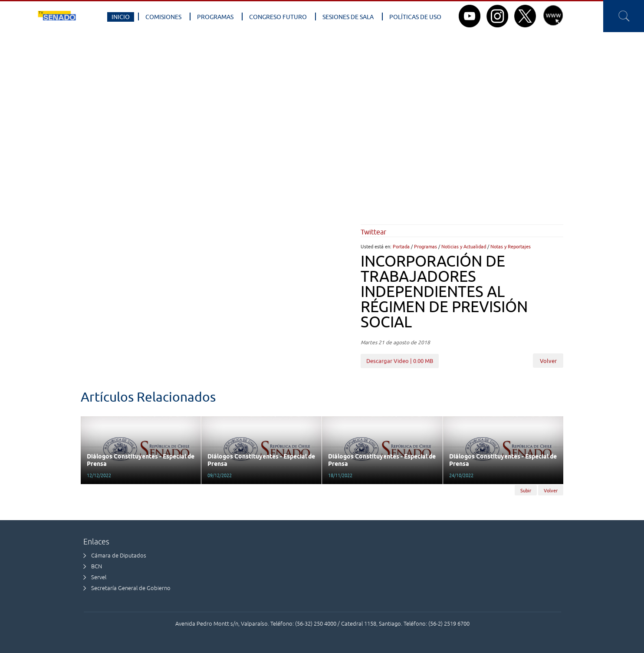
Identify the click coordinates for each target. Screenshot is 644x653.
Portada (401, 246)
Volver (548, 361)
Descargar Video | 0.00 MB (400, 361)
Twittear (373, 232)
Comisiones (163, 17)
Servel (99, 577)
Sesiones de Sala (348, 17)
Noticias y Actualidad (464, 246)
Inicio (121, 17)
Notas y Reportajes (511, 246)
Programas (215, 17)
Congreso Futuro (278, 17)
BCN (97, 566)
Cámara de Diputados (119, 556)
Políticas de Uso (415, 17)
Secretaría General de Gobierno (131, 588)
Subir (526, 490)
